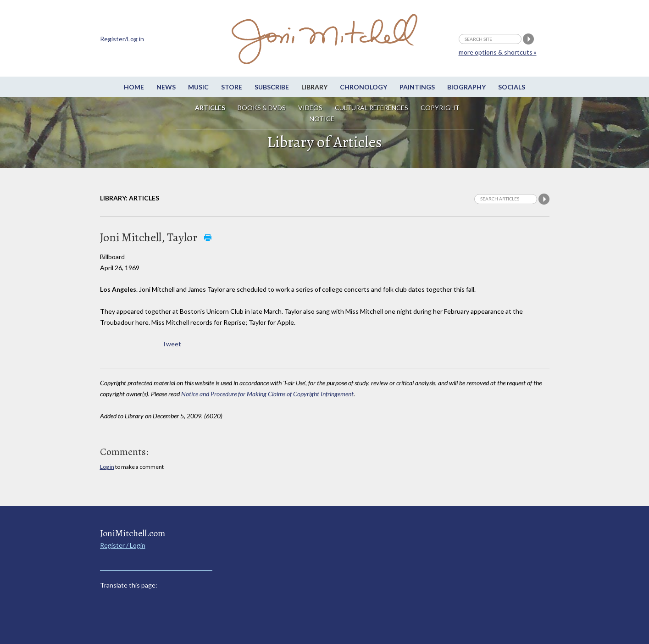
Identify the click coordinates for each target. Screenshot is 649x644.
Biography (466, 87)
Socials (512, 87)
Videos (310, 108)
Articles (210, 108)
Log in (107, 467)
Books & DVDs (262, 108)
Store (232, 87)
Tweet (172, 344)
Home (134, 87)
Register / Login (123, 545)
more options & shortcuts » (498, 52)
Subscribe (272, 87)
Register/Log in (122, 39)
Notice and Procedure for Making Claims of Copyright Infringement (267, 394)
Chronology (363, 87)
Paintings (417, 87)
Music (198, 87)
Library (314, 87)
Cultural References (372, 108)
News (166, 87)
